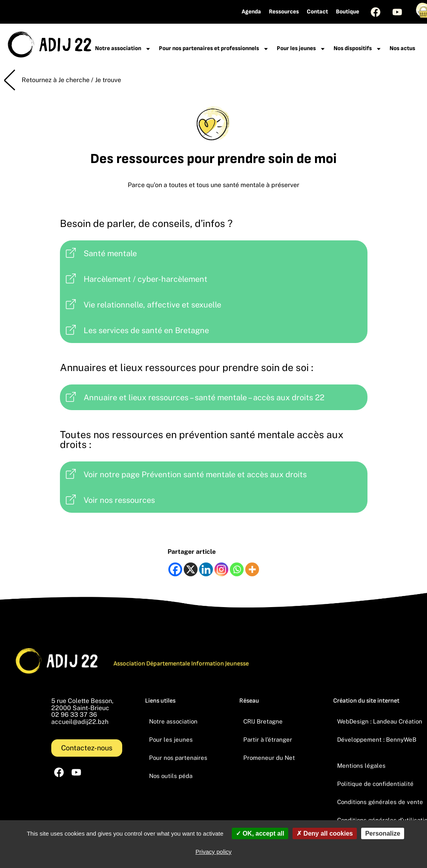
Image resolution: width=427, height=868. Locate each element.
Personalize (383, 833)
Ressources (284, 12)
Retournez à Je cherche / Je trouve (71, 80)
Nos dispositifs (358, 49)
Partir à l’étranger (268, 740)
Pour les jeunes (301, 49)
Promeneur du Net (269, 758)
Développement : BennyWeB (377, 740)
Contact (317, 12)
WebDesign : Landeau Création (380, 721)
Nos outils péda (171, 776)
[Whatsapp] (237, 569)
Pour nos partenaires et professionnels (214, 49)
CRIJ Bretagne (263, 721)
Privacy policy (214, 852)
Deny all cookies (325, 833)
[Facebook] (175, 569)
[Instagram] (221, 569)
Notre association (123, 49)
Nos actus (402, 48)
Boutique (348, 12)
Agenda (251, 12)
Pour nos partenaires (178, 758)
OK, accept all (260, 833)
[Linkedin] (206, 569)
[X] (191, 569)
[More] (252, 569)
